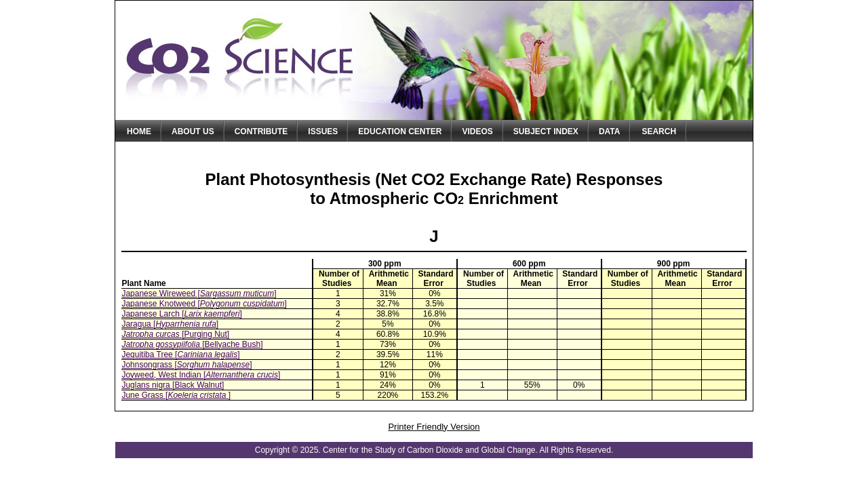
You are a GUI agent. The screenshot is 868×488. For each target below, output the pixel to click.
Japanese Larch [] (181, 314)
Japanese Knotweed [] (204, 304)
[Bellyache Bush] (192, 344)
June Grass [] (176, 395)
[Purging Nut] (175, 334)
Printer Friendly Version (434, 427)
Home (139, 131)
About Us (193, 131)
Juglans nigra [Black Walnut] (173, 385)
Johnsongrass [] (186, 365)
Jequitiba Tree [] (180, 354)
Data (610, 131)
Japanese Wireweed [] (199, 293)
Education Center (400, 131)
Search (659, 131)
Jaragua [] (170, 324)
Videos (477, 131)
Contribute (261, 131)
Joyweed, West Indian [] (201, 375)
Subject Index (546, 131)
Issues (323, 131)
